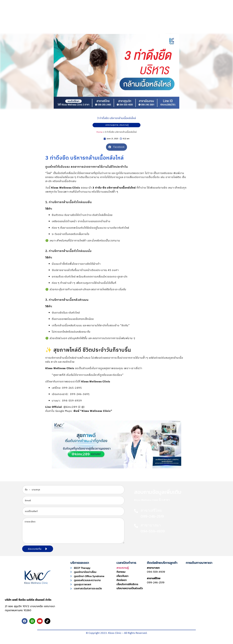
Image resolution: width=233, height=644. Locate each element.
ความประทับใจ (114, 18)
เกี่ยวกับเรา (157, 18)
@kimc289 (70, 407)
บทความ (136, 18)
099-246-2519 (156, 583)
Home (100, 132)
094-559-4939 (156, 572)
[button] (116, 147)
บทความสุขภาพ (112, 125)
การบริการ (90, 18)
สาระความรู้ (124, 125)
